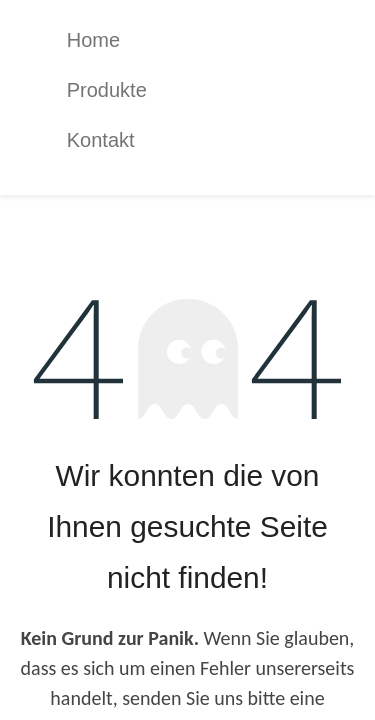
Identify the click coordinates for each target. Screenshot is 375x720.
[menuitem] (203, 40)
